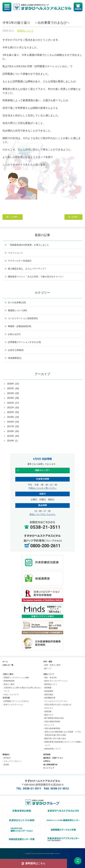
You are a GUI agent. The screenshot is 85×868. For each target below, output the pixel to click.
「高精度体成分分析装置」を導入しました (28, 245)
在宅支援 (6, 698)
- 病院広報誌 (48, 694)
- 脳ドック (47, 668)
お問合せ (47, 761)
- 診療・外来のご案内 (52, 665)
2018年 (13, 422)
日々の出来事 (17, 303)
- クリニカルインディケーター (55, 701)
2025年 (13, 389)
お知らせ (14, 334)
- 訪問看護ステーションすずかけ (16, 701)
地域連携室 (15, 358)
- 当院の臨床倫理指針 (52, 728)
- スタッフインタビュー (12, 761)
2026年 (13, 384)
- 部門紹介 (7, 758)
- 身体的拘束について (52, 749)
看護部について (25, 31)
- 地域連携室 (48, 691)
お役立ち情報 (16, 350)
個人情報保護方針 (50, 765)
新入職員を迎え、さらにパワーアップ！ (27, 269)
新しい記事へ (13, 217)
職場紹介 (6, 754)
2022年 (13, 403)
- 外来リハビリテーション (13, 705)
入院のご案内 (8, 674)
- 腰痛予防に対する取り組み (55, 738)
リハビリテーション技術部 (23, 318)
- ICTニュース (49, 725)
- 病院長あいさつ (50, 684)
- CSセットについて (11, 694)
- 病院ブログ (48, 715)
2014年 (12, 441)
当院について (49, 674)
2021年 (13, 408)
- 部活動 (6, 765)
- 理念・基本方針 (50, 678)
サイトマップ (49, 768)
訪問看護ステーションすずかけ (24, 342)
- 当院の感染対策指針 (52, 722)
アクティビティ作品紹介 (20, 261)
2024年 (13, 393)
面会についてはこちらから (42, 514)
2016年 (13, 431)
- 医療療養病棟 (8, 681)
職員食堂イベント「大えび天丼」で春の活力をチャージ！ (36, 277)
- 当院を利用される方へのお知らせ (57, 705)
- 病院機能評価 (49, 698)
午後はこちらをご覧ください (42, 488)
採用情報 (47, 754)
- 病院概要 (47, 688)
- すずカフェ (48, 708)
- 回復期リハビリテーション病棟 (16, 678)
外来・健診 (48, 662)
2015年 (13, 436)
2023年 (13, 398)
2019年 (13, 417)
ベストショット (15, 253)
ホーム (5, 662)
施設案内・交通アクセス (53, 758)
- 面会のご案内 (8, 684)
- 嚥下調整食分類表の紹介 (54, 718)
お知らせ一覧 (8, 665)
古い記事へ (73, 217)
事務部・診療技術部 (20, 326)
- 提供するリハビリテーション (55, 681)
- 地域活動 (47, 711)
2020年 (13, 412)
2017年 (13, 427)
